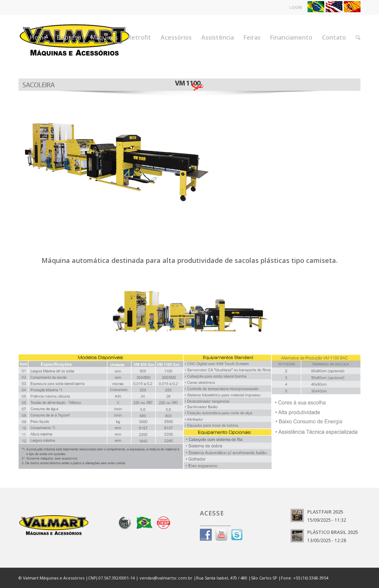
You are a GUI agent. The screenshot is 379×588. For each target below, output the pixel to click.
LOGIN (298, 7)
